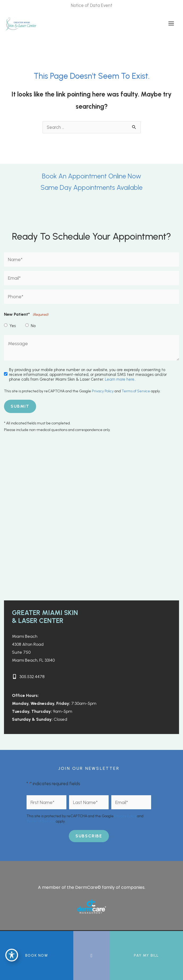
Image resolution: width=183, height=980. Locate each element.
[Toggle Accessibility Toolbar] (12, 955)
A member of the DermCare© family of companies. (92, 887)
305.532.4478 (32, 677)
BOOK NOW (37, 955)
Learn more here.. (120, 379)
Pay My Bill (146, 955)
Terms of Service (136, 391)
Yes (13, 326)
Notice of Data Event (92, 5)
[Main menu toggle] (171, 24)
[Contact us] (91, 956)
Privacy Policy (103, 391)
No (33, 326)
